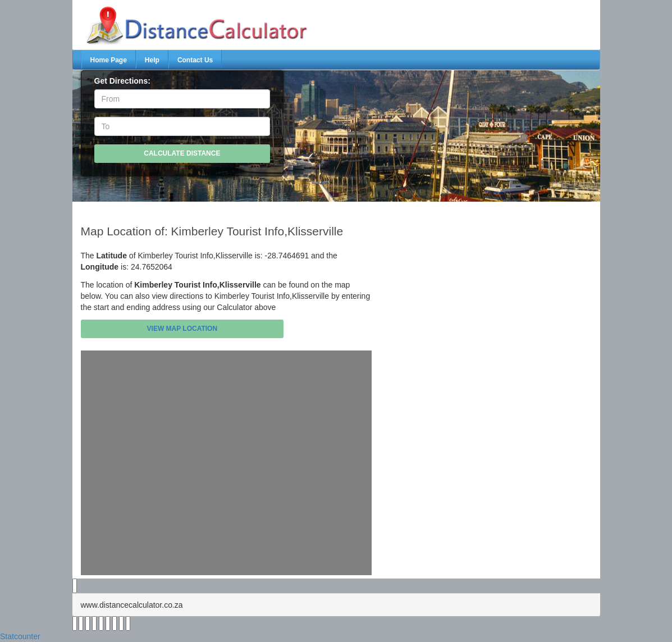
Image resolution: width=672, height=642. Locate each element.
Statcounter (20, 636)
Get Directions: (122, 81)
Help (152, 60)
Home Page (109, 60)
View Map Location (182, 329)
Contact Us (195, 60)
